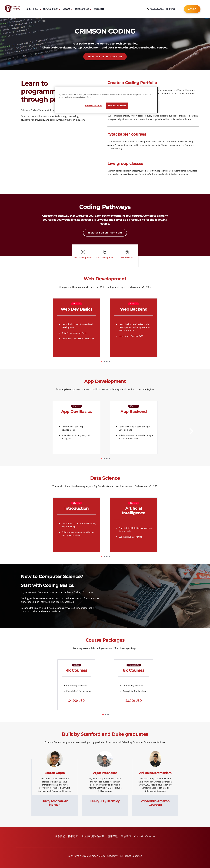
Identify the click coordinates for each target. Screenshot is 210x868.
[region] (106, 100)
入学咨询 (192, 9)
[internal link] (192, 9)
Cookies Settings (94, 106)
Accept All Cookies (117, 106)
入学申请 (66, 9)
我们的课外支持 (82, 9)
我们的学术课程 (50, 9)
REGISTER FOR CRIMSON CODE (105, 57)
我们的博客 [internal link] (99, 9)
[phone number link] (162, 9)
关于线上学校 (33, 9)
